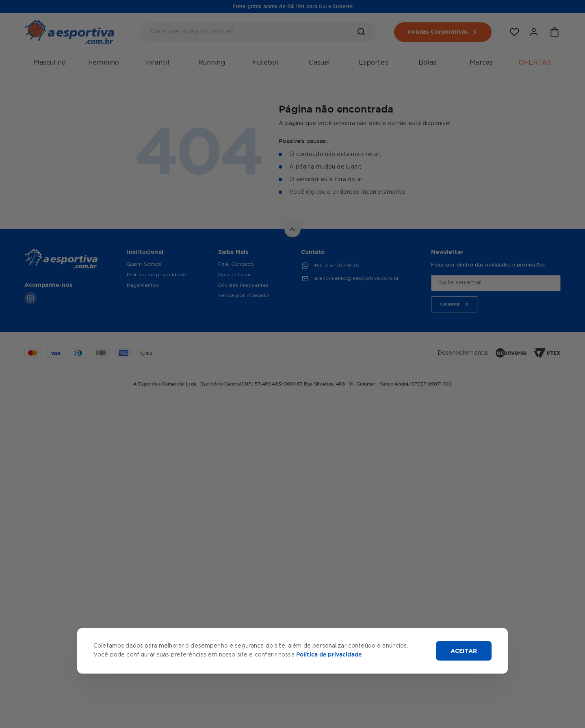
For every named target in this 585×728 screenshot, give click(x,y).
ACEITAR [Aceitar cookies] (464, 651)
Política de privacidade (329, 654)
